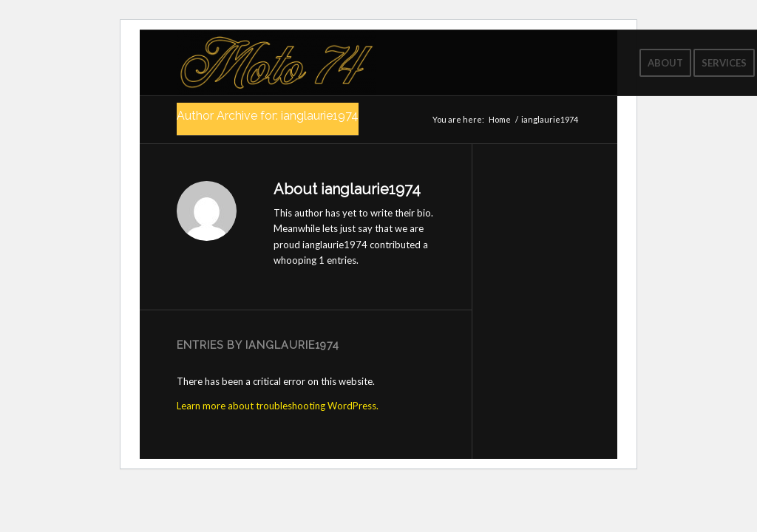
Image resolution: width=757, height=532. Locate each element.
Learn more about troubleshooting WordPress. (278, 406)
